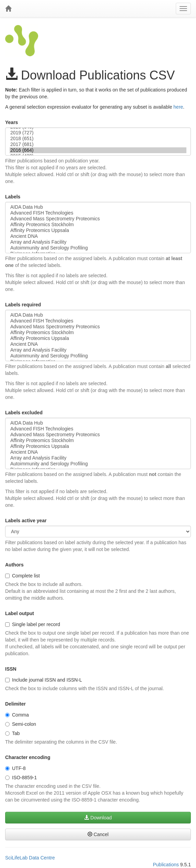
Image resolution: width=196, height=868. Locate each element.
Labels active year (26, 521)
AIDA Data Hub (98, 207)
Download (98, 818)
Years (11, 122)
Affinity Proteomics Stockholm (98, 225)
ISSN (11, 669)
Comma (17, 715)
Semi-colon (21, 724)
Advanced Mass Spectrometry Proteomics (98, 219)
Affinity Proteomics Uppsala (98, 230)
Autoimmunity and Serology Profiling (98, 248)
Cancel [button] (98, 834)
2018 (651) (98, 139)
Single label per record (33, 624)
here (178, 107)
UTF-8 (15, 768)
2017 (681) (98, 144)
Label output (20, 613)
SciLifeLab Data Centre (30, 858)
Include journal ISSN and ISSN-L (44, 680)
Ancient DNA (98, 236)
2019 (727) (98, 133)
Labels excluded (24, 413)
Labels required (23, 305)
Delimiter (15, 704)
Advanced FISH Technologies (98, 213)
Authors (14, 565)
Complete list (22, 576)
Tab (13, 733)
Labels (13, 197)
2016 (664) (98, 150)
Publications (166, 865)
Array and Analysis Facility (98, 242)
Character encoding (28, 757)
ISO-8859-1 (21, 778)
